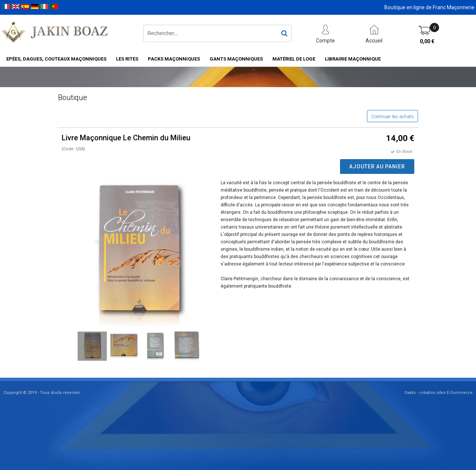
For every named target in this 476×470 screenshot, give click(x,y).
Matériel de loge (294, 59)
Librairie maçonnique (353, 59)
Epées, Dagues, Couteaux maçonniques (56, 59)
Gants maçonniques (236, 59)
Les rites (127, 59)
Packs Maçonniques (174, 59)
